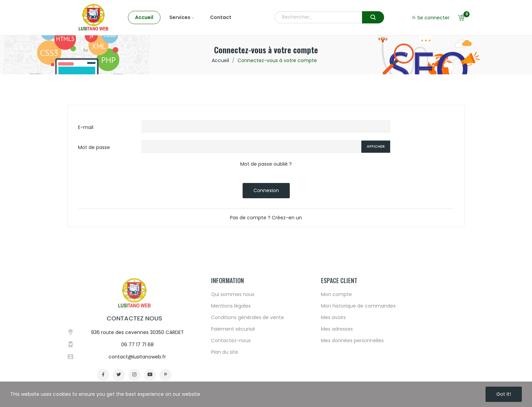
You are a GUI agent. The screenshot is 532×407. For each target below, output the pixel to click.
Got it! (504, 394)
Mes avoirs (333, 379)
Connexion (266, 190)
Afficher (376, 146)
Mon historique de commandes (358, 367)
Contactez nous (134, 380)
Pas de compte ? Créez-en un (266, 218)
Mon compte (336, 356)
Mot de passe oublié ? (266, 164)
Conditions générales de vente (248, 379)
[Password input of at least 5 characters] (252, 147)
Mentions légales (231, 367)
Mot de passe (94, 147)
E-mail (86, 127)
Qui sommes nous (233, 356)
